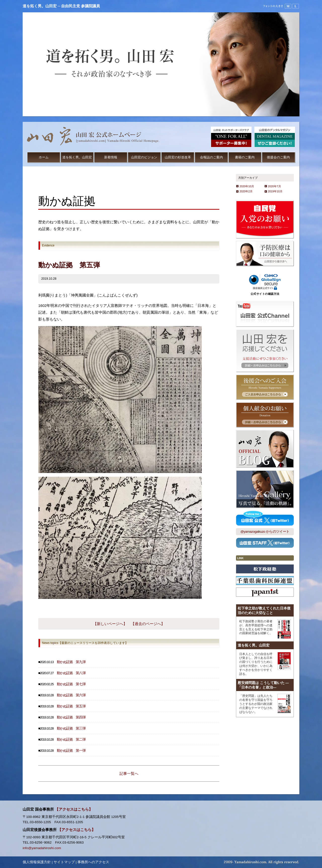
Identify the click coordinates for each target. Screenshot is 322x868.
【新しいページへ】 (110, 624)
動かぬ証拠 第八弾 (71, 673)
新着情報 (111, 157)
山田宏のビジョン (144, 157)
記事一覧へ (129, 773)
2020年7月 (274, 186)
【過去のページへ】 (148, 624)
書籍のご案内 (245, 157)
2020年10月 (247, 186)
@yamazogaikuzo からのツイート (265, 532)
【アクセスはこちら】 (74, 809)
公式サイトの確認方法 (265, 294)
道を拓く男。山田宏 (77, 157)
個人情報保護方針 (37, 862)
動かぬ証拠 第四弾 (71, 717)
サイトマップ (64, 862)
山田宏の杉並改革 (178, 157)
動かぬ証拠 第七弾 (71, 684)
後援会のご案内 (278, 157)
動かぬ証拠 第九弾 (71, 662)
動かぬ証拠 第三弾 (71, 728)
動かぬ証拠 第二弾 (71, 739)
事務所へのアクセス (93, 862)
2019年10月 (275, 191)
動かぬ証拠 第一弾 (71, 751)
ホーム (44, 157)
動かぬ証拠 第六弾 (71, 695)
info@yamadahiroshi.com (42, 848)
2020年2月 (246, 191)
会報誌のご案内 (211, 157)
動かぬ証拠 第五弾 (71, 706)
